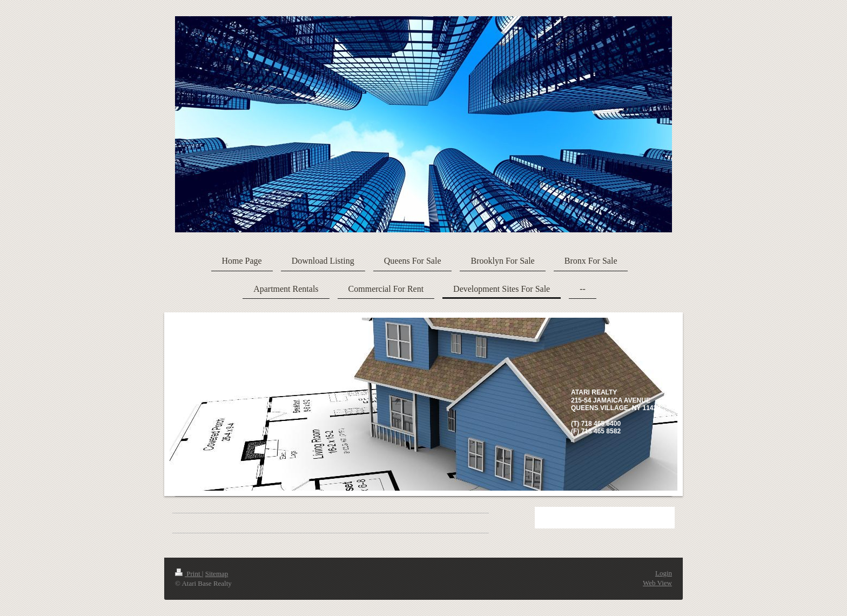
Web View (657, 583)
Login (664, 573)
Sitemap (217, 574)
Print (189, 574)
